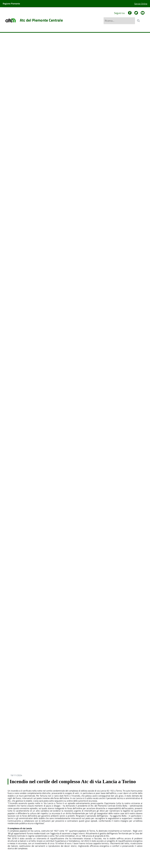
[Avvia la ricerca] (138, 21)
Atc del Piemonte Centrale (41, 20)
